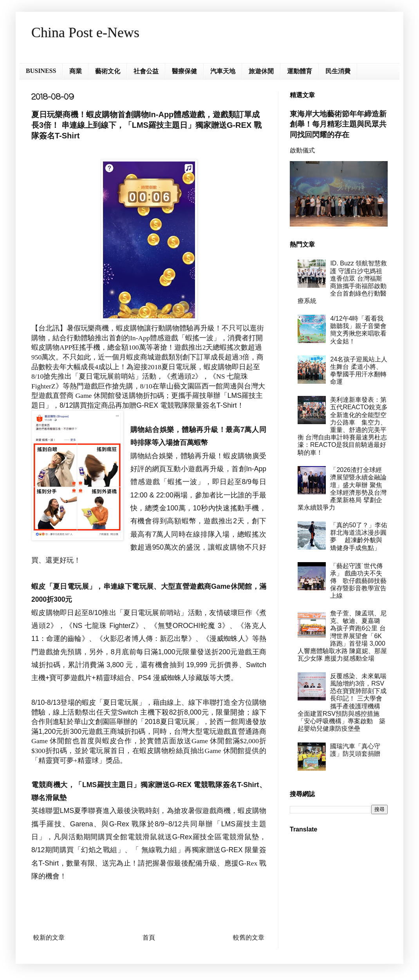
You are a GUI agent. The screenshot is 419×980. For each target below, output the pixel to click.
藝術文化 (108, 71)
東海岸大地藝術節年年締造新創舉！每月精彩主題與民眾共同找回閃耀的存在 (338, 124)
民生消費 (338, 71)
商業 (76, 71)
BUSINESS (41, 71)
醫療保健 (184, 71)
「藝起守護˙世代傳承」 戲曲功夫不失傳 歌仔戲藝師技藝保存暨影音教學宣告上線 (358, 581)
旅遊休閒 (261, 71)
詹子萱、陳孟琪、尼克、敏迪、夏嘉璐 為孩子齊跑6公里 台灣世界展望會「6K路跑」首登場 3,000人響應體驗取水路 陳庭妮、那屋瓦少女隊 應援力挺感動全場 (342, 636)
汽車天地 (223, 71)
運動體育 (300, 71)
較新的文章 (49, 937)
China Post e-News (85, 33)
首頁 (149, 937)
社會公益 (146, 71)
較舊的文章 (249, 937)
